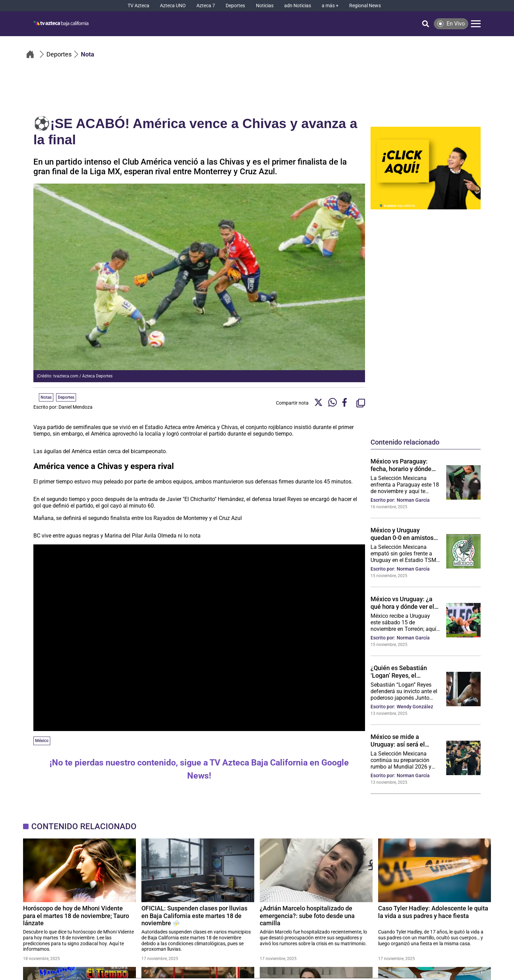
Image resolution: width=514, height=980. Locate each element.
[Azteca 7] (206, 6)
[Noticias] (265, 6)
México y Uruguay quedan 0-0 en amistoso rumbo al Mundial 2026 (404, 534)
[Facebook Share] (347, 403)
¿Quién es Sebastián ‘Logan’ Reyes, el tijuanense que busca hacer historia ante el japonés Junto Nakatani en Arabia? (403, 671)
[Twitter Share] (318, 403)
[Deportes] (235, 6)
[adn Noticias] (298, 6)
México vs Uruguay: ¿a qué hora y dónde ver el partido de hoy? (402, 603)
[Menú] (476, 24)
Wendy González (415, 707)
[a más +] (330, 6)
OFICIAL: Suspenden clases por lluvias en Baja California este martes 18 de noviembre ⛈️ (194, 915)
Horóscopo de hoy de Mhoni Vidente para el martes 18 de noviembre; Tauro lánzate (76, 915)
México (42, 741)
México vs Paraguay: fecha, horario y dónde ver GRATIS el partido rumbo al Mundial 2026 (402, 465)
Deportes (66, 397)
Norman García (413, 500)
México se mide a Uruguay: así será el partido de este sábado (402, 740)
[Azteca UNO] (173, 6)
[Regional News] (365, 6)
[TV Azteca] (138, 6)
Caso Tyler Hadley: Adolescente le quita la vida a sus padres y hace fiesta (433, 912)
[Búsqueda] (426, 24)
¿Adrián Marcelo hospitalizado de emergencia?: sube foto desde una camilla (307, 915)
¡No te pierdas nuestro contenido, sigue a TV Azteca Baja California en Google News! (199, 769)
